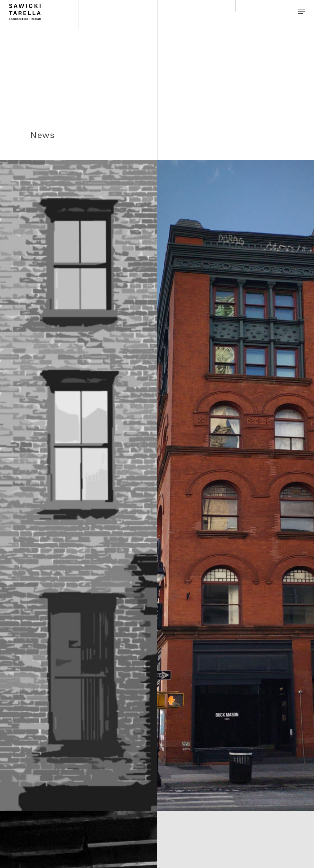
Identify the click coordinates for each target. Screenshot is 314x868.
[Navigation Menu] (302, 12)
